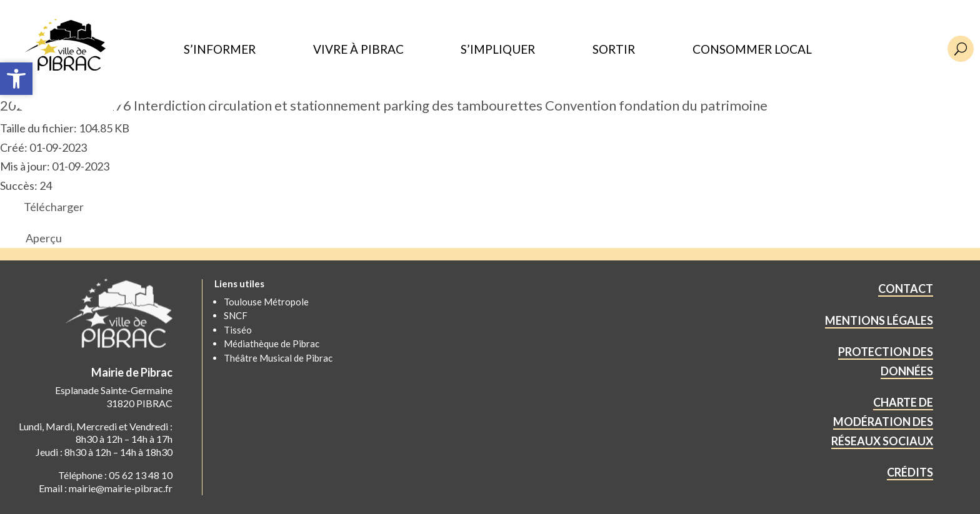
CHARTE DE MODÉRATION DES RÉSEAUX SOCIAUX (882, 421)
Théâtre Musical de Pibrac (278, 358)
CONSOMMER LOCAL (752, 50)
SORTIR (614, 50)
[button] (16, 79)
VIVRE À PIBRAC (358, 50)
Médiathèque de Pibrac (272, 343)
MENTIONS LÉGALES (879, 320)
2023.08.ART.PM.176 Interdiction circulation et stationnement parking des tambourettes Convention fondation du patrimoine (384, 105)
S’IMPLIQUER (498, 50)
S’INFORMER (220, 50)
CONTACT (906, 289)
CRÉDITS (910, 472)
